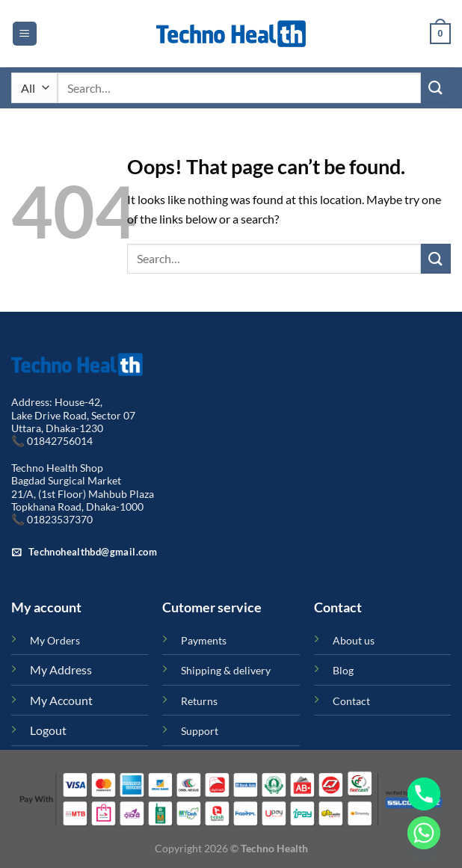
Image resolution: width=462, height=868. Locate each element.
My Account (61, 700)
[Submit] (436, 88)
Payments (204, 640)
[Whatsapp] (424, 833)
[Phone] (424, 794)
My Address (61, 670)
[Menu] (25, 34)
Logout (48, 730)
